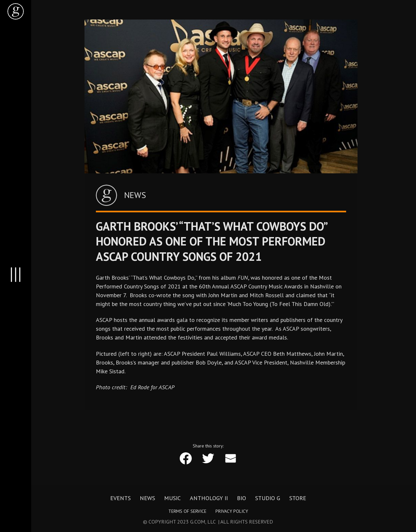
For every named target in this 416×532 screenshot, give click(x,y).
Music (172, 498)
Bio (241, 498)
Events (120, 498)
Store (298, 498)
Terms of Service (187, 511)
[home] (16, 11)
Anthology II (209, 498)
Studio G (268, 498)
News (147, 498)
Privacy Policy (232, 511)
